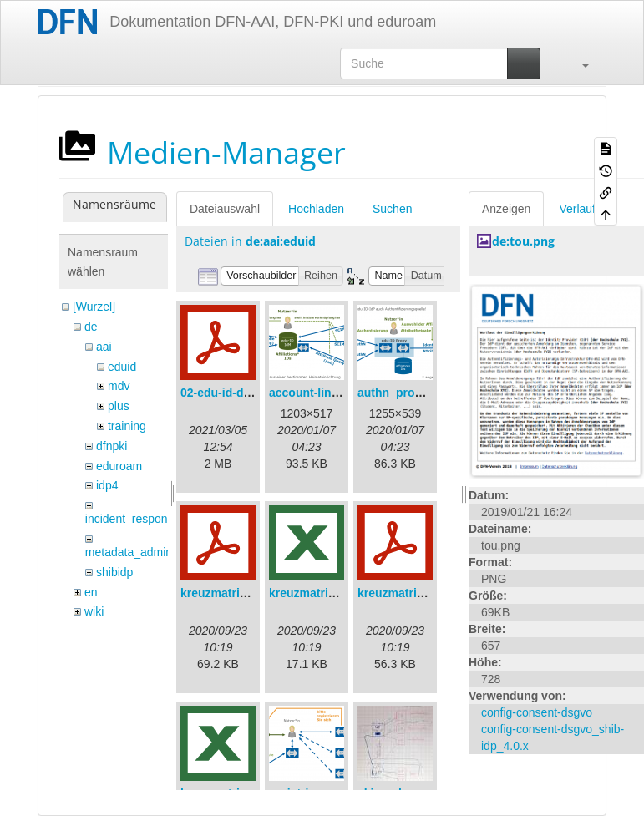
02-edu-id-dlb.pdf (228, 393)
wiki (94, 611)
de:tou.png (523, 241)
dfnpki (112, 446)
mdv (119, 386)
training (127, 426)
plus (119, 406)
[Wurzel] (94, 307)
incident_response (133, 519)
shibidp (114, 572)
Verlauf (577, 209)
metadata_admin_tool (142, 552)
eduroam (119, 466)
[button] (577, 63)
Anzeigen (506, 209)
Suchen (392, 209)
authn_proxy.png (405, 393)
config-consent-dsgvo (537, 712)
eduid (122, 367)
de (91, 327)
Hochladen (316, 209)
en (91, 592)
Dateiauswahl (225, 209)
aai (104, 347)
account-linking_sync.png (341, 393)
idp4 (107, 485)
